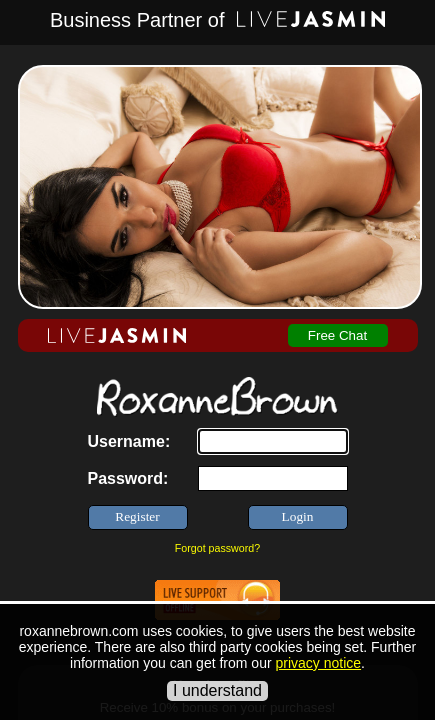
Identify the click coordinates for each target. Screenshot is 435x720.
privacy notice (318, 663)
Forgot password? (217, 548)
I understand (217, 690)
